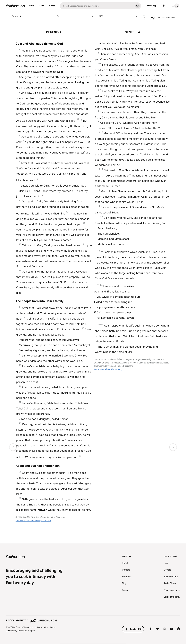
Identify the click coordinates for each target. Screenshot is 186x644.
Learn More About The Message (109, 369)
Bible (32, 6)
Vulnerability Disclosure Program (20, 631)
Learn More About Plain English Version (33, 521)
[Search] (97, 6)
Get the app (151, 6)
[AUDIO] (144, 18)
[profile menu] (175, 6)
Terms (53, 627)
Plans (41, 6)
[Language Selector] (164, 6)
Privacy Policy (42, 627)
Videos (52, 6)
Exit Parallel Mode (167, 18)
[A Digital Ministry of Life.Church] (93, 619)
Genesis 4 (31, 16)
